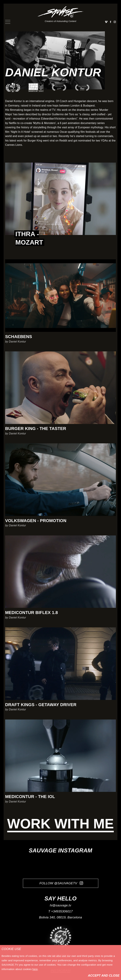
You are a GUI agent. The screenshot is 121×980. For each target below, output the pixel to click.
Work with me (61, 824)
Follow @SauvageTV (61, 883)
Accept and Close (104, 976)
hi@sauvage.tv (60, 905)
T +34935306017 (60, 911)
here (35, 969)
